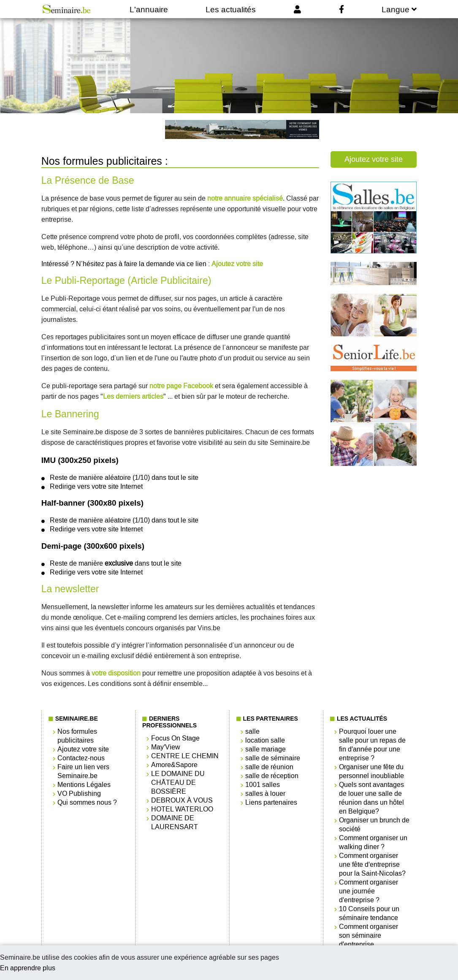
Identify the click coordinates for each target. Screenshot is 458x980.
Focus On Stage (175, 738)
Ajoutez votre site (237, 264)
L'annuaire (149, 10)
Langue (399, 10)
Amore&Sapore (174, 765)
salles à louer (265, 794)
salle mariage (266, 749)
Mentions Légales (84, 785)
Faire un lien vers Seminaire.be (83, 771)
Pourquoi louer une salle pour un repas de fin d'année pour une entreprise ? (372, 745)
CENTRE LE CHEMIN (185, 756)
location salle (265, 740)
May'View (166, 747)
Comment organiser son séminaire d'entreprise (369, 935)
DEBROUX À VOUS (182, 800)
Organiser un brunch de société (374, 825)
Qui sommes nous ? (87, 802)
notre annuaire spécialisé (245, 198)
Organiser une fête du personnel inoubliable (371, 771)
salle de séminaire (273, 758)
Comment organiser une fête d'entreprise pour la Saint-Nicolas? (372, 864)
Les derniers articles (133, 396)
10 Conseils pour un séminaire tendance (369, 913)
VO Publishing (79, 794)
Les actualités (231, 10)
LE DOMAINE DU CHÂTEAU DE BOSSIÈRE (178, 783)
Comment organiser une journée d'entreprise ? (369, 891)
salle (252, 731)
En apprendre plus (28, 968)
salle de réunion (269, 767)
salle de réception (272, 776)
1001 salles (263, 785)
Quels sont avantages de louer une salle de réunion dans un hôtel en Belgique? (371, 798)
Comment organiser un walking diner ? (373, 842)
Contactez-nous (81, 758)
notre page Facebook (181, 386)
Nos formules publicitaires (77, 736)
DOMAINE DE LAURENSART (175, 822)
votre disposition (116, 673)
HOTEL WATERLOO (182, 809)
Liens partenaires (271, 802)
